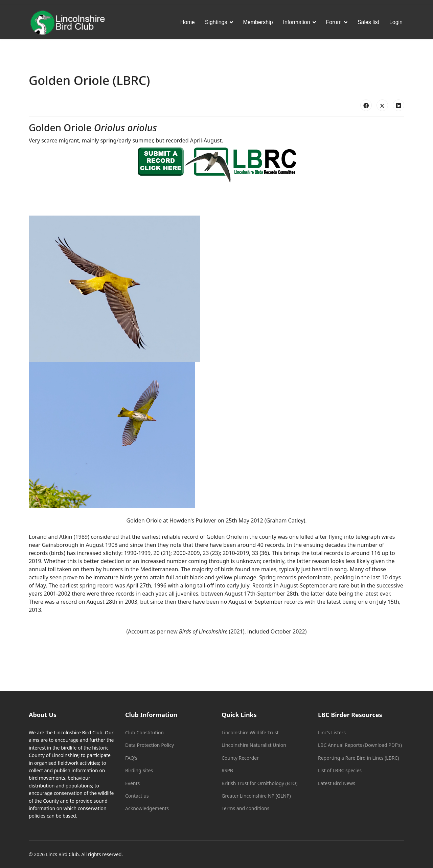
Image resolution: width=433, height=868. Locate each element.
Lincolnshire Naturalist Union (254, 745)
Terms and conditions (245, 808)
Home (188, 22)
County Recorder (240, 758)
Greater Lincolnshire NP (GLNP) (256, 796)
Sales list (368, 22)
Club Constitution (144, 732)
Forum (334, 22)
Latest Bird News (337, 783)
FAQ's (131, 758)
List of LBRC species (340, 770)
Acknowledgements (147, 808)
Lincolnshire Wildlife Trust (250, 732)
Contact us (137, 796)
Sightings (216, 22)
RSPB (227, 770)
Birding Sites (139, 770)
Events (132, 783)
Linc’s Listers (332, 732)
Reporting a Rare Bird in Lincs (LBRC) (359, 758)
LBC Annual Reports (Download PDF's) (360, 745)
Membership (258, 22)
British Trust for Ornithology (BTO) (259, 783)
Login (396, 22)
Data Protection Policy (150, 745)
